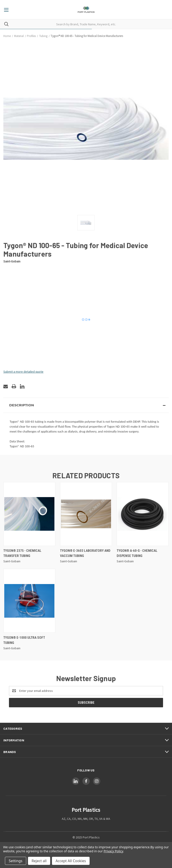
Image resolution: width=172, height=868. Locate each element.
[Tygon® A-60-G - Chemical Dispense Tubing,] (143, 514)
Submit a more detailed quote (23, 372)
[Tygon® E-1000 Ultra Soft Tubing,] (29, 601)
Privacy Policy (113, 851)
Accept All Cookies (71, 861)
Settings (16, 861)
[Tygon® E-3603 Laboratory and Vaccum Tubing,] (86, 514)
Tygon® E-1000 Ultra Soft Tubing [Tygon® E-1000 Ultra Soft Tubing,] (24, 640)
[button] (86, 405)
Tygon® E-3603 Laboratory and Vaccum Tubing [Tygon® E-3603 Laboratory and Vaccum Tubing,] (85, 553)
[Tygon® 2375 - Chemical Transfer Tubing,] (29, 514)
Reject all (39, 861)
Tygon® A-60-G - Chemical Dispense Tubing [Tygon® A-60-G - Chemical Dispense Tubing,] (137, 553)
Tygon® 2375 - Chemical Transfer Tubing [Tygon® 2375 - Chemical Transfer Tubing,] (22, 553)
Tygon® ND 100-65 (22, 446)
